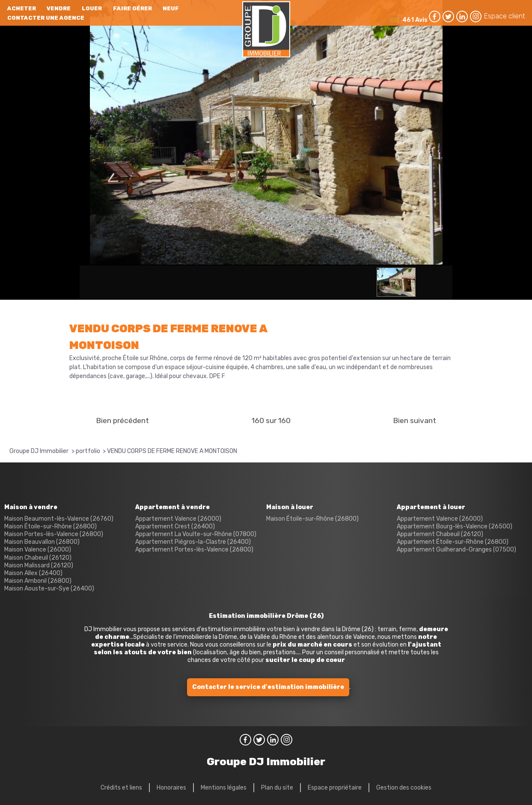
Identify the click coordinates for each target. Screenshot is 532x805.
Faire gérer (132, 8)
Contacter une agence (46, 18)
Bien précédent (122, 420)
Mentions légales (224, 788)
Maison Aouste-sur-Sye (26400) (49, 589)
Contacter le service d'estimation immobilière (268, 687)
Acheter (22, 8)
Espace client (505, 16)
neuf (171, 8)
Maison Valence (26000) (38, 550)
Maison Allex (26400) (33, 573)
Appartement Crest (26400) (175, 526)
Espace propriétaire (335, 788)
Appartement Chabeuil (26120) (440, 534)
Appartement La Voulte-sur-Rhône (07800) (196, 534)
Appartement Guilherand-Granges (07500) (456, 550)
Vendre (59, 8)
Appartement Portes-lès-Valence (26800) (194, 550)
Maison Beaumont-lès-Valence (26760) (59, 519)
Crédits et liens (121, 788)
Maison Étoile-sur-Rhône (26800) (51, 526)
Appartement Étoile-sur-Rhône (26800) (453, 542)
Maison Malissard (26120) (39, 565)
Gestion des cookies (404, 788)
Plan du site (277, 788)
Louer (92, 8)
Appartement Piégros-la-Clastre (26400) (193, 542)
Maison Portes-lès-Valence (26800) (54, 534)
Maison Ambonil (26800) (38, 581)
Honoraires (171, 788)
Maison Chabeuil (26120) (38, 558)
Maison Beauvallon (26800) (42, 542)
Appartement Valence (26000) (178, 519)
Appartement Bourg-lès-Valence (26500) (455, 526)
